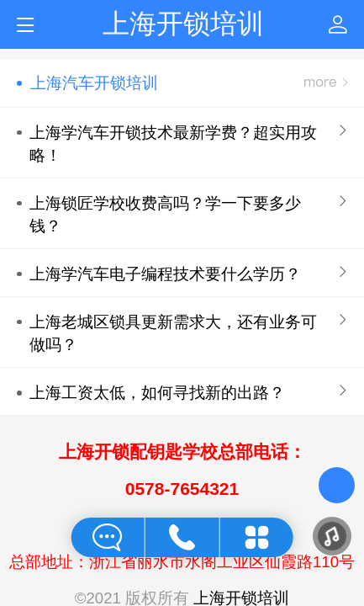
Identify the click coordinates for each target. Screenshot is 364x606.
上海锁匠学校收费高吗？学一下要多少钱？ (165, 215)
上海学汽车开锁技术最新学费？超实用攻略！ (173, 144)
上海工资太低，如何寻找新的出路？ (157, 393)
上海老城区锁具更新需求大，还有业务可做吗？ (173, 333)
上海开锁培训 (183, 24)
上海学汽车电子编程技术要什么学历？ (165, 274)
